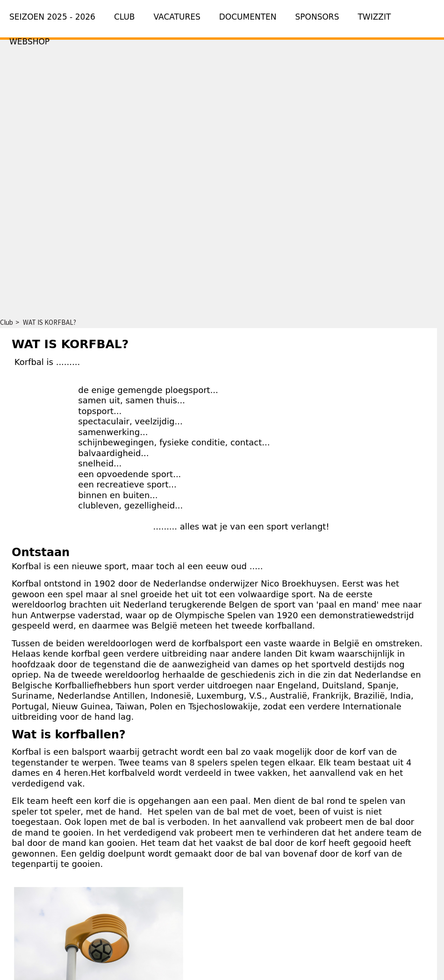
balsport (89, 752)
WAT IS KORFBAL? (50, 322)
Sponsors (317, 17)
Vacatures (177, 17)
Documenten (248, 17)
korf (358, 752)
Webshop (29, 42)
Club (125, 17)
